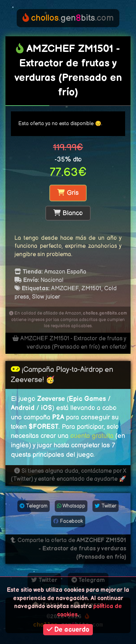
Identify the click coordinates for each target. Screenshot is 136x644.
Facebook (68, 521)
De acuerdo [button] (68, 630)
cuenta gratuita (92, 436)
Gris (68, 193)
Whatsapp (71, 506)
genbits (68, 18)
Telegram (34, 506)
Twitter (106, 506)
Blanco (68, 213)
